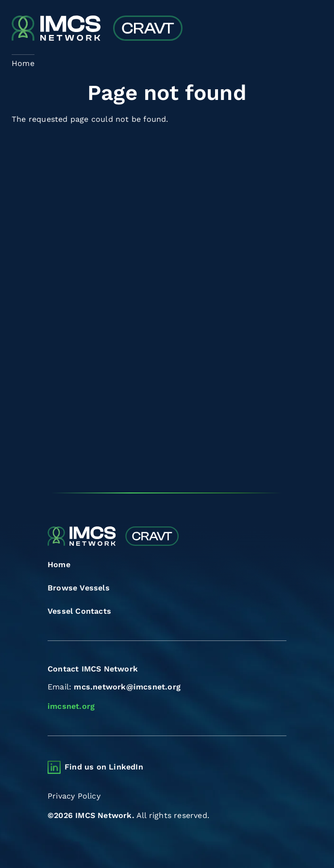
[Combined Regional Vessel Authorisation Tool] (97, 29)
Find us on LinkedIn (104, 767)
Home (59, 565)
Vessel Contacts (79, 611)
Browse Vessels (79, 588)
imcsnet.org (71, 706)
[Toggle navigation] (314, 29)
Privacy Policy (74, 796)
